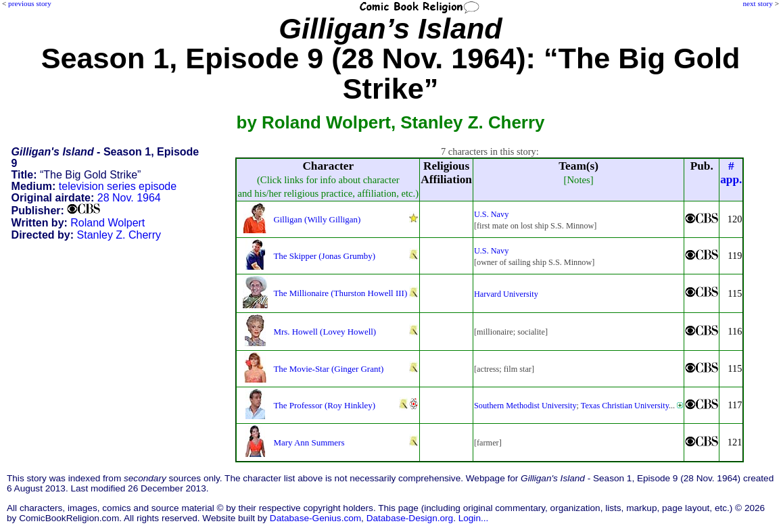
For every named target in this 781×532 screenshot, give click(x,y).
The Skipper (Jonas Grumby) (324, 256)
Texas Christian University (625, 406)
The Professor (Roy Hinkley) (324, 405)
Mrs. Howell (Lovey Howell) (325, 332)
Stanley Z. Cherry (119, 235)
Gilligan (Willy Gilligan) (317, 219)
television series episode (118, 186)
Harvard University (506, 294)
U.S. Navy (491, 214)
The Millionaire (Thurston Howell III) (340, 293)
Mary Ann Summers (309, 442)
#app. (731, 173)
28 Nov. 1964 (129, 198)
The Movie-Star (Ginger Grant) (328, 369)
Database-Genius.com (315, 518)
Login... (474, 518)
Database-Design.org (410, 518)
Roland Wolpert (108, 223)
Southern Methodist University (525, 406)
